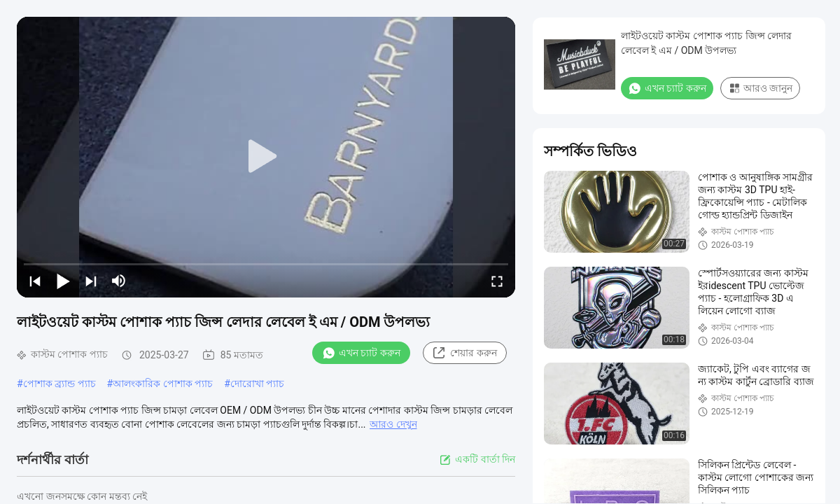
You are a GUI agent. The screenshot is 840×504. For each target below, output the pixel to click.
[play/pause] (63, 281)
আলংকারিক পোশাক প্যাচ (163, 384)
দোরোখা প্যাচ (257, 384)
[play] (266, 157)
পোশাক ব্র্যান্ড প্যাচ (59, 384)
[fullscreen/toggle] (497, 281)
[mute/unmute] (119, 281)
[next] (91, 281)
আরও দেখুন (393, 424)
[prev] (35, 281)
